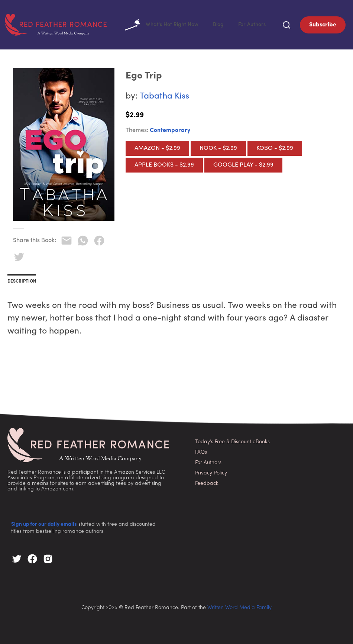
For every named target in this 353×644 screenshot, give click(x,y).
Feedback (207, 482)
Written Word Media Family (239, 606)
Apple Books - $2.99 (164, 164)
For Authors (258, 24)
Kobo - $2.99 (275, 147)
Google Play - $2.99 (243, 164)
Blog (234, 24)
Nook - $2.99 (218, 147)
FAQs (201, 451)
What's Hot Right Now (190, 24)
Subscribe (323, 24)
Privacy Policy (211, 472)
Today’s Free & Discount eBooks (232, 440)
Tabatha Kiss (164, 95)
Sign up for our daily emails (44, 523)
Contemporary (170, 129)
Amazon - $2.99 (157, 147)
